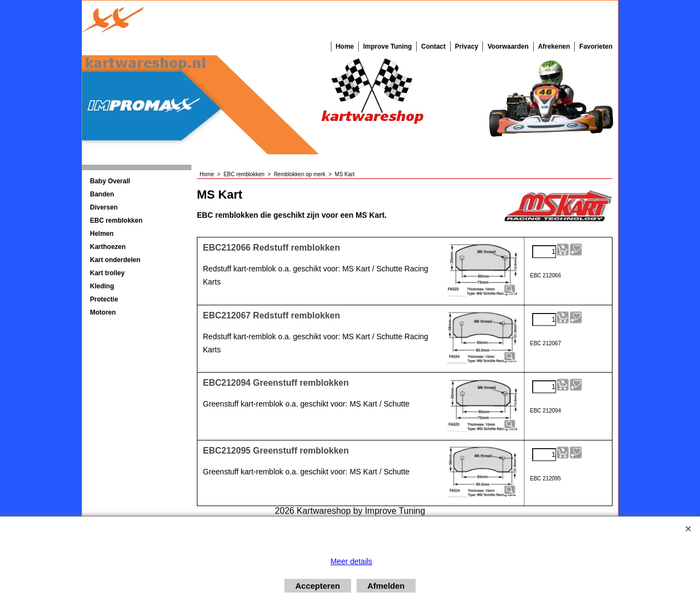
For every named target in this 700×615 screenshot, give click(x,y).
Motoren (103, 312)
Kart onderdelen (115, 260)
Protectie (104, 299)
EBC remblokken (116, 221)
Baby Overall (110, 181)
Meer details (351, 561)
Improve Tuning (387, 47)
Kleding (102, 286)
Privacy (467, 47)
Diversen (104, 207)
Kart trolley (107, 273)
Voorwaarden (508, 47)
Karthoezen (108, 247)
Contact (433, 47)
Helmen (102, 234)
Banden (102, 194)
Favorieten (596, 47)
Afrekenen (554, 47)
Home (345, 47)
